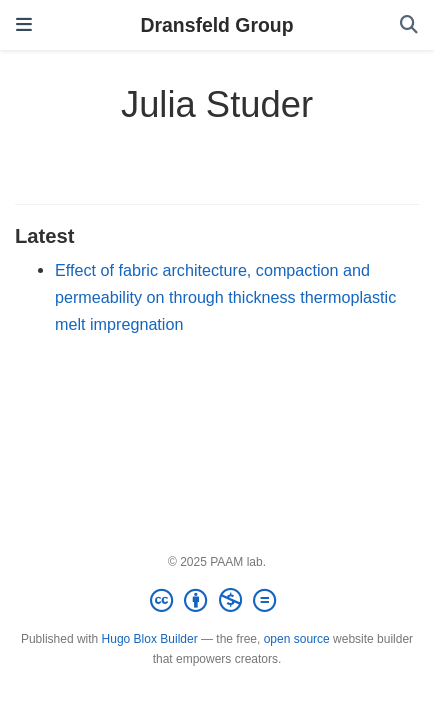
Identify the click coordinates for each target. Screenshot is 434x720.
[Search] (409, 25)
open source (297, 639)
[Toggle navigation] (24, 25)
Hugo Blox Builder (150, 639)
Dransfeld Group (217, 25)
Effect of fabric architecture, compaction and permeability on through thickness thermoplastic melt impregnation (225, 296)
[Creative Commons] (217, 601)
